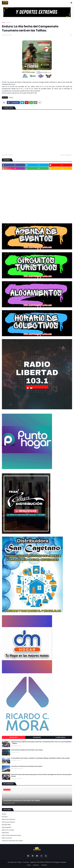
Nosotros (36, 865)
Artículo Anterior (8, 155)
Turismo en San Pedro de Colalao (12, 841)
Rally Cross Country (8, 830)
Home (29, 865)
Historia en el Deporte (9, 819)
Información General (8, 822)
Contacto (44, 865)
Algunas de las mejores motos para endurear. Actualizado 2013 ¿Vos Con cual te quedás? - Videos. (41, 743)
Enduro (9, 22)
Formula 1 (5, 817)
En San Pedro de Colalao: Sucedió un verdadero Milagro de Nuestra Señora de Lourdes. (41, 758)
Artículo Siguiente (66, 155)
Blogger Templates (60, 862)
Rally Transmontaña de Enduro (12, 835)
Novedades (37, 737)
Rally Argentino (7, 827)
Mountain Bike (6, 825)
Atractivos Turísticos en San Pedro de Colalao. (27, 766)
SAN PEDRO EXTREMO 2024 (45, 862)
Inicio (4, 22)
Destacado (14, 737)
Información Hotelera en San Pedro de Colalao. (27, 750)
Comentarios (60, 737)
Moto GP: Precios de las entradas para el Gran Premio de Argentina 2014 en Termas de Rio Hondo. (41, 775)
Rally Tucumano (7, 838)
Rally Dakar (5, 833)
